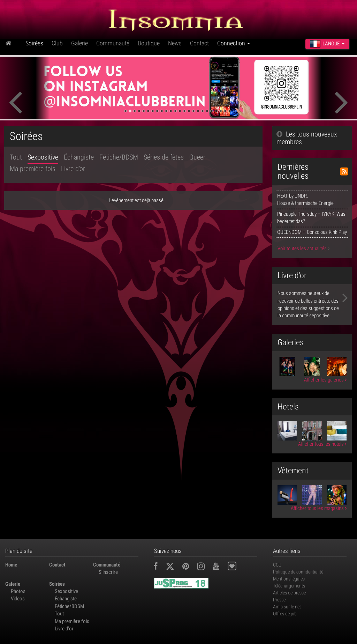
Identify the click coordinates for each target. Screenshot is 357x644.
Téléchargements (289, 586)
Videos (18, 599)
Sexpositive (43, 157)
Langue (327, 44)
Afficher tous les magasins (319, 508)
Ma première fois (33, 169)
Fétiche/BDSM (119, 157)
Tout (16, 157)
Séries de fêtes (164, 157)
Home (11, 565)
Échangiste (79, 157)
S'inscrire (108, 572)
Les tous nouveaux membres (307, 138)
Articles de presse (289, 593)
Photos (18, 591)
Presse (279, 600)
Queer (197, 157)
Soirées (34, 43)
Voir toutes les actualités (303, 249)
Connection (234, 43)
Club (57, 43)
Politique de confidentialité (298, 572)
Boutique (149, 43)
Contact (199, 43)
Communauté (113, 43)
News (175, 43)
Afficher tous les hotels (322, 444)
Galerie (79, 43)
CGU (277, 565)
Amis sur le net (287, 607)
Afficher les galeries (325, 380)
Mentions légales (289, 579)
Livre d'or (73, 169)
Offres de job (285, 614)
